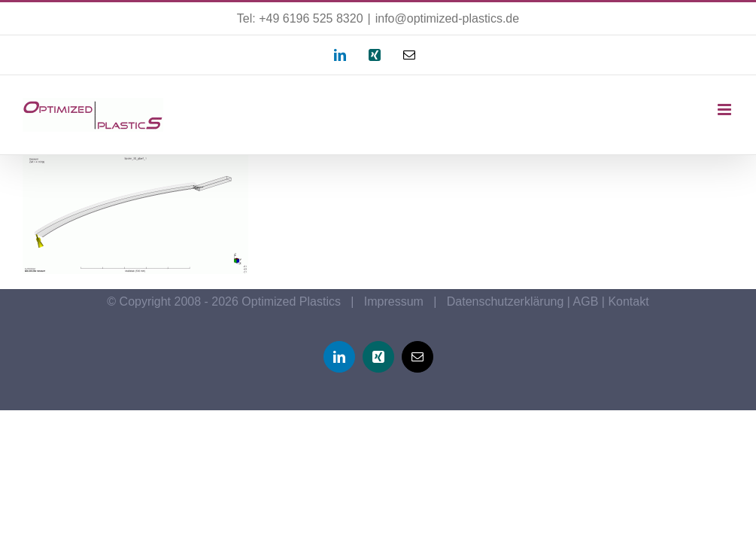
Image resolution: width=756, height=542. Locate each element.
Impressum (394, 301)
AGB (586, 301)
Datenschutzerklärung (506, 301)
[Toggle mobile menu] (726, 110)
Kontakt (628, 301)
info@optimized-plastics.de (447, 18)
